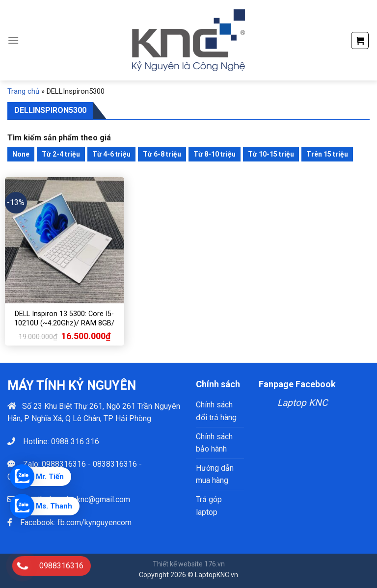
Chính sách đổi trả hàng (216, 411)
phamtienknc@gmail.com (88, 499)
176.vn (215, 564)
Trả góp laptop (209, 506)
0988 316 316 (75, 441)
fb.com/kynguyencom (94, 522)
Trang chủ (23, 91)
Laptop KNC (302, 403)
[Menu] (13, 40)
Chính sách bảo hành (214, 443)
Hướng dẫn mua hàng (215, 474)
